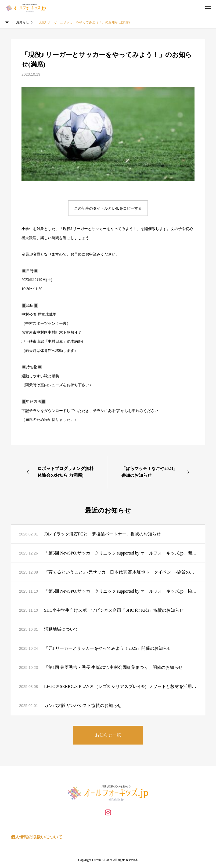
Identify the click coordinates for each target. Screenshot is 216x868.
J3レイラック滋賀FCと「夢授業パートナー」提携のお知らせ (102, 534)
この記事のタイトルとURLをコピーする (108, 208)
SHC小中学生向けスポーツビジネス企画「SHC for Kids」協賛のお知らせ (114, 610)
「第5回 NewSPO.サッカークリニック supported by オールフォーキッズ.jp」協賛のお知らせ (120, 591)
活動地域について (61, 629)
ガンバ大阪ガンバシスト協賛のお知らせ (83, 705)
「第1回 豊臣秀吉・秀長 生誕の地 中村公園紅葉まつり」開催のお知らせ (113, 667)
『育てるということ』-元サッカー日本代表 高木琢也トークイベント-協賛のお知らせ (120, 572)
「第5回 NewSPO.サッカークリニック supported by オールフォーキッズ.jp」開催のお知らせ (120, 553)
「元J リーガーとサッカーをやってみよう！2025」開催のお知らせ (108, 648)
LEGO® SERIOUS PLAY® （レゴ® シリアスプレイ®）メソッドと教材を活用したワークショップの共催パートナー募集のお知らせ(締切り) (120, 686)
